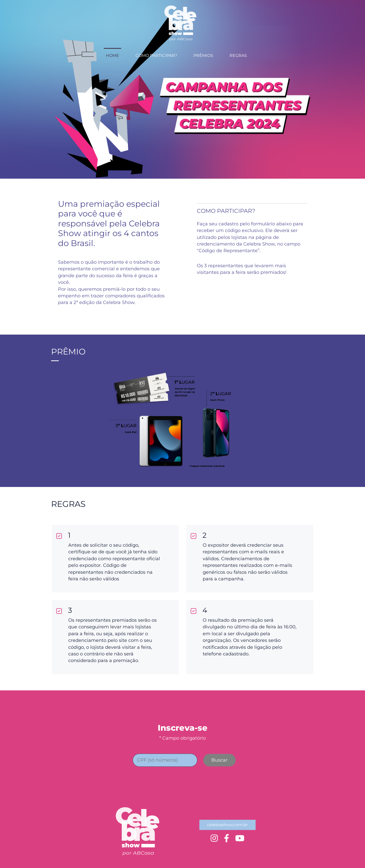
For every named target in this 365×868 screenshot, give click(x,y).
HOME (112, 56)
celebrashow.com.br (227, 825)
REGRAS (238, 56)
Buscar (219, 760)
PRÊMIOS (203, 56)
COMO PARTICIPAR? (156, 56)
